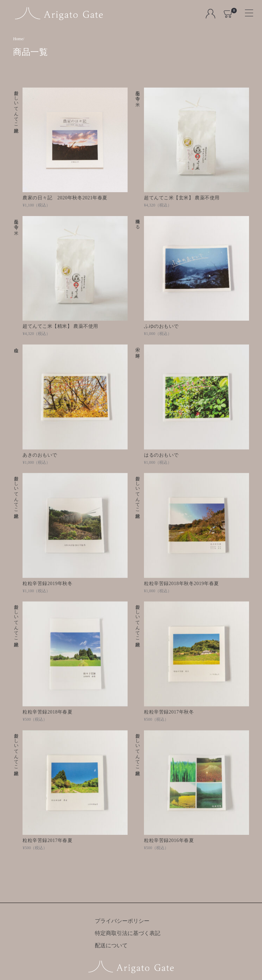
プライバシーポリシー (122, 921)
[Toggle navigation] (246, 11)
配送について (111, 945)
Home (18, 39)
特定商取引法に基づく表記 (128, 933)
